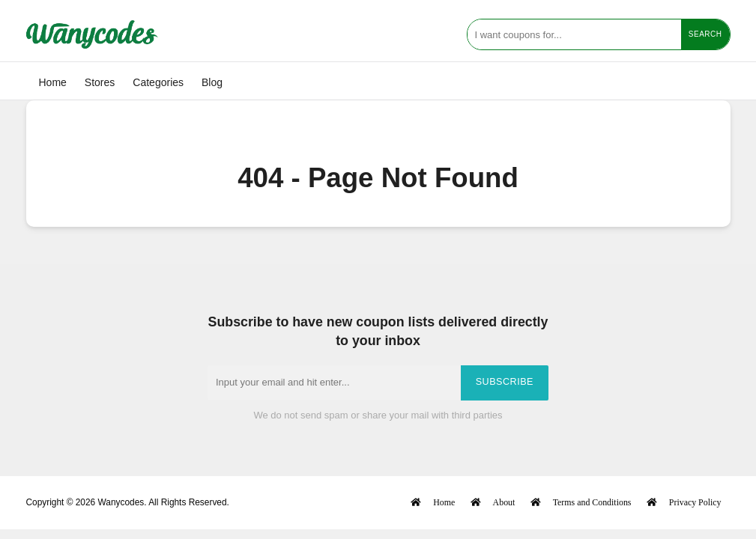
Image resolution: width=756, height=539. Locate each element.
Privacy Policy (695, 502)
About (504, 502)
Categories (158, 82)
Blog (212, 82)
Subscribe (505, 382)
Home (53, 82)
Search (705, 34)
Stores (100, 82)
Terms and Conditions (592, 502)
